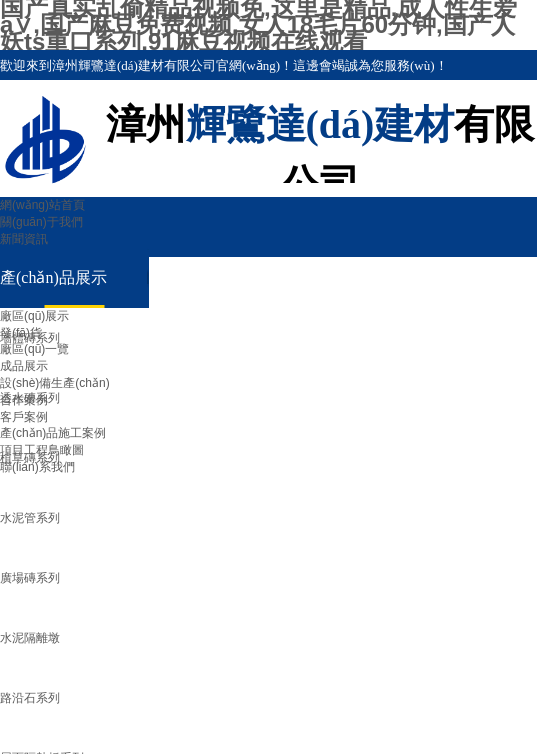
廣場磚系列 (30, 578)
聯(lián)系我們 (37, 467)
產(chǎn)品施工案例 (53, 433)
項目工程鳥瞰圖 (42, 450)
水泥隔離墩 (30, 638)
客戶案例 (24, 417)
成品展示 (24, 366)
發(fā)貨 (21, 333)
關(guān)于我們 (41, 222)
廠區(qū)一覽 (34, 349)
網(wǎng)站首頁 (42, 205)
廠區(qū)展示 (34, 316)
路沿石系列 (30, 698)
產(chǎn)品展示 (53, 277)
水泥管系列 (30, 518)
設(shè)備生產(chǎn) (55, 383)
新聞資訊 (24, 239)
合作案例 (24, 400)
